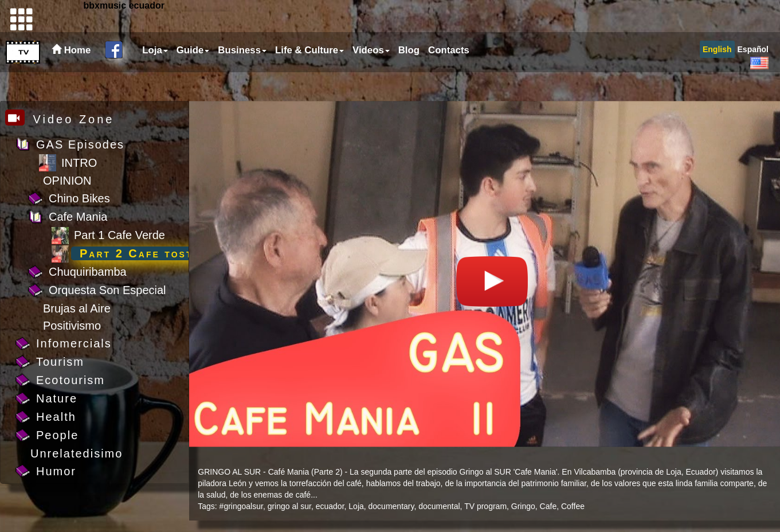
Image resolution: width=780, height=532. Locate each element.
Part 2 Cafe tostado (148, 253)
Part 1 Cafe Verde (119, 235)
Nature (57, 398)
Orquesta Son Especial (107, 290)
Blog (409, 79)
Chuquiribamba (88, 272)
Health (56, 417)
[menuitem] (154, 79)
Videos (371, 79)
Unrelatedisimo (77, 453)
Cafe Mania (78, 217)
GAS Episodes (80, 144)
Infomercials (74, 343)
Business (242, 79)
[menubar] (304, 79)
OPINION (67, 181)
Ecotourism (70, 380)
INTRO (79, 163)
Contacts (449, 79)
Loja (155, 79)
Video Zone (60, 119)
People (57, 435)
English (717, 78)
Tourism (60, 362)
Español (753, 78)
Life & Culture (309, 79)
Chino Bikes (79, 198)
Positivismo (72, 326)
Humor (56, 471)
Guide (193, 79)
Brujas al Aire (77, 308)
